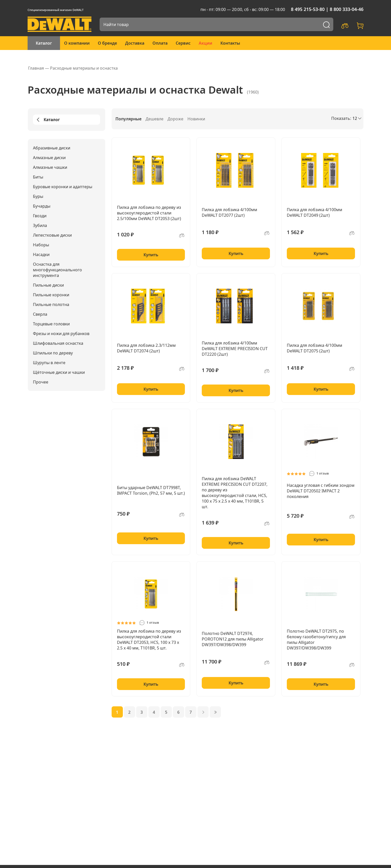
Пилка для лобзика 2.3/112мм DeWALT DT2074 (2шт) (146, 348)
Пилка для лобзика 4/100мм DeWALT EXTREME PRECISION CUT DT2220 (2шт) (235, 349)
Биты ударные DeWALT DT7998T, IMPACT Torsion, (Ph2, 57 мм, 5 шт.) (151, 490)
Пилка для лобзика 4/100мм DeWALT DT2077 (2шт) (229, 212)
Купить (151, 255)
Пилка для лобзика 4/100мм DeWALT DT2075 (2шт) (315, 348)
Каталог (44, 43)
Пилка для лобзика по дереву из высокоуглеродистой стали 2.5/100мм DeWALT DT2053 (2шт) (149, 213)
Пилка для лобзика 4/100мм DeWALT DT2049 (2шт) (315, 212)
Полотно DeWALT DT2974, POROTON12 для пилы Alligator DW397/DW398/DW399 (233, 639)
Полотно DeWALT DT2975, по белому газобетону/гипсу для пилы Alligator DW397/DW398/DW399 (316, 640)
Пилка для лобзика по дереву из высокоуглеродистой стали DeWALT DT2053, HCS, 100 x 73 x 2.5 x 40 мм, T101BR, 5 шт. (149, 640)
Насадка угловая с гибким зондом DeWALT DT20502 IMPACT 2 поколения (321, 491)
